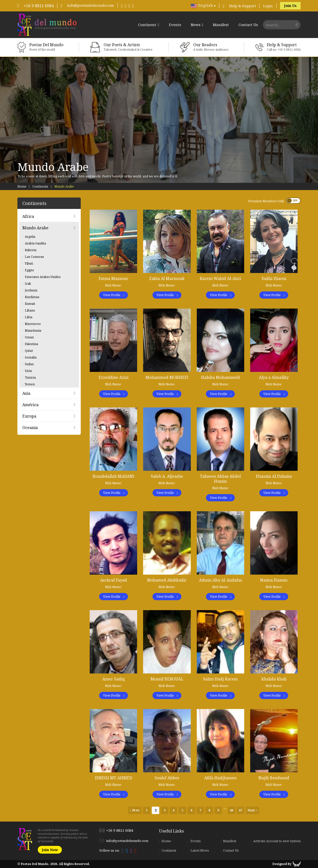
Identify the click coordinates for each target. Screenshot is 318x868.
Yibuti (29, 263)
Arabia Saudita (35, 243)
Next (251, 810)
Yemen (30, 384)
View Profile (112, 295)
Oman (29, 337)
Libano (30, 310)
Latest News (200, 850)
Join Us (290, 6)
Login (268, 6)
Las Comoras (34, 257)
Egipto (29, 270)
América (30, 405)
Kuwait (30, 304)
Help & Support (242, 6)
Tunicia (30, 377)
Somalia (31, 357)
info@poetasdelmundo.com (91, 5)
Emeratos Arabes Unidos (43, 277)
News (196, 25)
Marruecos (33, 324)
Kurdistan (32, 297)
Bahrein (31, 250)
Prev (136, 810)
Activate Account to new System (277, 841)
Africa (28, 216)
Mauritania (33, 331)
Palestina (31, 344)
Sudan (29, 364)
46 (232, 810)
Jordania (31, 290)
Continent (147, 25)
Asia (26, 393)
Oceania (30, 428)
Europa (29, 416)
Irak (28, 284)
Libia (29, 317)
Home (22, 186)
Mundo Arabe (35, 228)
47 (240, 810)
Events (175, 25)
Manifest (221, 25)
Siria (28, 371)
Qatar (29, 351)
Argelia (30, 237)
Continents (40, 186)
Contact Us (248, 25)
